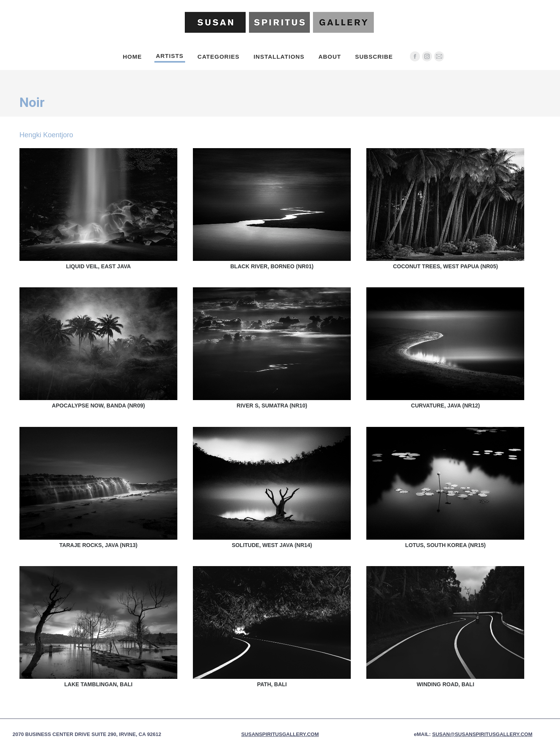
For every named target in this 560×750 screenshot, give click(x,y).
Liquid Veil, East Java (99, 266)
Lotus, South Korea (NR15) (445, 545)
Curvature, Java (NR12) (445, 406)
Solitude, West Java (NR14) (272, 545)
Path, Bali (272, 684)
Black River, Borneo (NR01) (272, 266)
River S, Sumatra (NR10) (272, 406)
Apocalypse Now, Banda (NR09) (98, 406)
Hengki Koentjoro (46, 135)
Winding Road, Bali (446, 684)
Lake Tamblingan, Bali (98, 684)
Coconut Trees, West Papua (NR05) (445, 266)
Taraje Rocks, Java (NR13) (99, 545)
